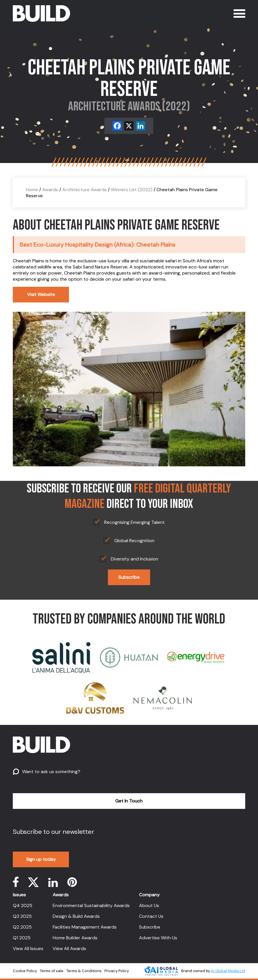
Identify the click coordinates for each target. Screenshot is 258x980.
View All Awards (69, 948)
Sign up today (41, 859)
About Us (149, 905)
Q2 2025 (22, 927)
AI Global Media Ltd (228, 971)
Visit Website (41, 294)
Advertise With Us (158, 938)
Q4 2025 (23, 905)
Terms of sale (52, 971)
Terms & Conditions (84, 971)
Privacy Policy (117, 971)
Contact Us (151, 916)
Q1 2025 (22, 938)
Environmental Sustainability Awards (91, 905)
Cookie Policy (25, 971)
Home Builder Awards (75, 938)
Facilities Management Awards (85, 927)
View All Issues (28, 948)
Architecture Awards (84, 190)
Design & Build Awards (76, 916)
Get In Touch (129, 801)
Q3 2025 (22, 916)
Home (32, 190)
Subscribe (129, 577)
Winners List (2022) (132, 190)
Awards (50, 190)
